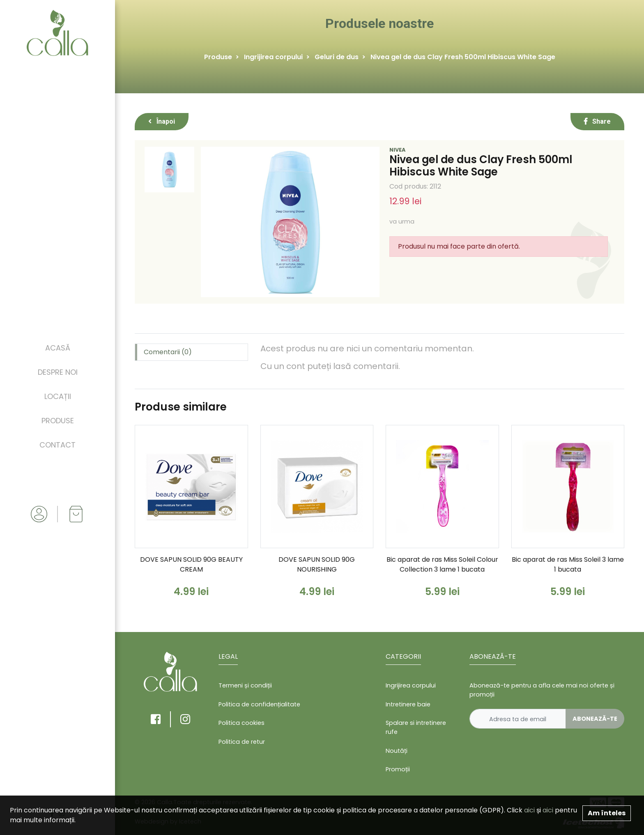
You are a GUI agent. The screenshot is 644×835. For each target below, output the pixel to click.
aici (529, 810)
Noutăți (397, 751)
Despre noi (58, 372)
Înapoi (162, 121)
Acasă (58, 348)
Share (597, 121)
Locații (58, 396)
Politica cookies (241, 723)
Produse (58, 421)
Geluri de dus (337, 57)
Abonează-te (595, 719)
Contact (57, 445)
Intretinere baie (408, 704)
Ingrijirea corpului (273, 57)
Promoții (398, 769)
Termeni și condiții (245, 685)
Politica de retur (242, 742)
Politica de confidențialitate (259, 704)
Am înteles (607, 813)
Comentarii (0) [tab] (168, 352)
